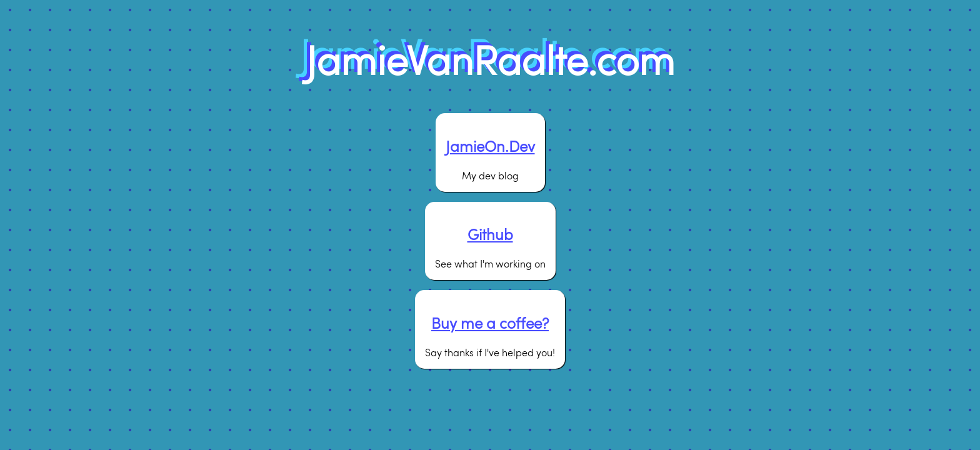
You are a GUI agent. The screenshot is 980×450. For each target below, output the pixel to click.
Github (490, 234)
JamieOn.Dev (490, 146)
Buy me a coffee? (490, 323)
